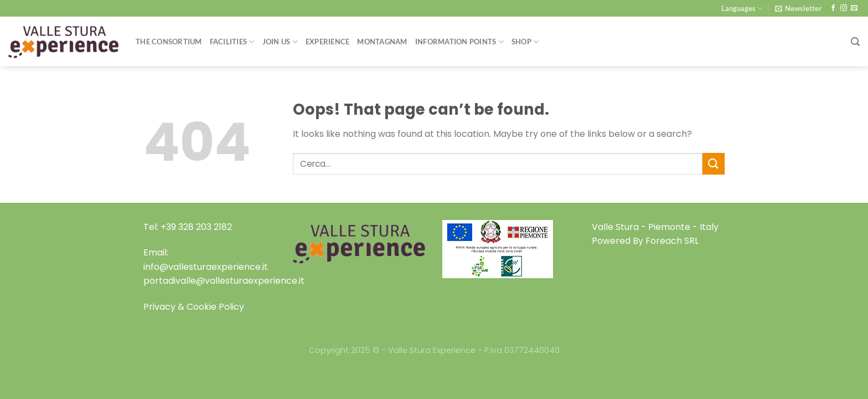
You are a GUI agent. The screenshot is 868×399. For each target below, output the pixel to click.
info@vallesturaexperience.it (206, 267)
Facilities (232, 42)
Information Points (459, 42)
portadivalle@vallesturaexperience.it (224, 281)
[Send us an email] (854, 8)
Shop (525, 42)
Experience (328, 42)
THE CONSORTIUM (169, 42)
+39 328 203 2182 (196, 227)
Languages (742, 9)
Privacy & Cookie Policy (194, 307)
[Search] (855, 42)
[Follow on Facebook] (833, 8)
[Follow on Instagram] (844, 8)
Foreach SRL (672, 241)
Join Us (280, 42)
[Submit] (714, 164)
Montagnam (382, 42)
